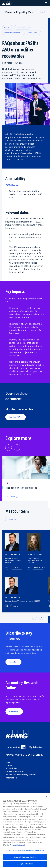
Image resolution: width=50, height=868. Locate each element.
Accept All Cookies (25, 864)
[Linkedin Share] (23, 747)
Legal (8, 762)
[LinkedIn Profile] (7, 606)
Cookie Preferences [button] (15, 771)
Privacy (9, 765)
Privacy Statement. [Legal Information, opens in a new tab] (18, 845)
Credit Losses (22, 27)
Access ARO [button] (13, 711)
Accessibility (11, 768)
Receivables (33, 33)
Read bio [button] (16, 567)
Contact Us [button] (12, 520)
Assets (8, 27)
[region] (25, 830)
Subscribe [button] (12, 662)
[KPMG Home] (7, 3)
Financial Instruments (13, 33)
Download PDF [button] (16, 417)
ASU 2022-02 (12, 185)
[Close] (47, 797)
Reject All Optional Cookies (25, 857)
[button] (46, 3)
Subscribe (35, 747)
